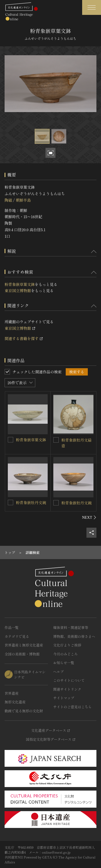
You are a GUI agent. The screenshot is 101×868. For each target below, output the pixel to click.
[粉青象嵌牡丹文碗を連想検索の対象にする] (11, 502)
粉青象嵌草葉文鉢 (20, 284)
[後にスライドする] (89, 517)
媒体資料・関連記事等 (71, 627)
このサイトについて (69, 680)
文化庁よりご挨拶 (67, 645)
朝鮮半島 (23, 200)
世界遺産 (12, 693)
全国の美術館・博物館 (22, 654)
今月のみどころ (66, 654)
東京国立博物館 (18, 291)
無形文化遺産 (15, 702)
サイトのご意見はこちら (73, 707)
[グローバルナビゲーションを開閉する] (92, 7)
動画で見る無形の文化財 (24, 711)
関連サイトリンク (67, 689)
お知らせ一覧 (64, 663)
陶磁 (8, 200)
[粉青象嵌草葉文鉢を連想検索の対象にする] (11, 440)
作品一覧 (12, 627)
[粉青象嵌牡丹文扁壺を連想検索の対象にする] (56, 440)
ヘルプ (59, 672)
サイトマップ (64, 698)
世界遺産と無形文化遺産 (24, 645)
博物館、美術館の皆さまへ (74, 636)
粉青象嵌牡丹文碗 (31, 502)
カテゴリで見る (17, 636)
